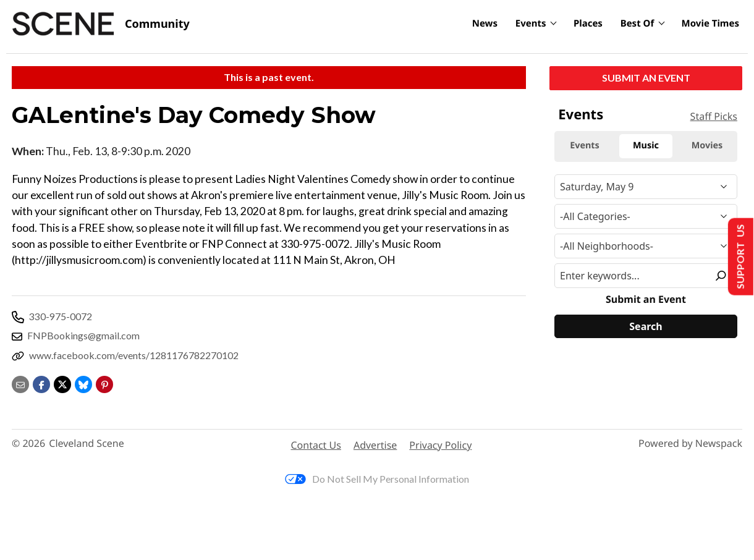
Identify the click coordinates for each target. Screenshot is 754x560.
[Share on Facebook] (41, 383)
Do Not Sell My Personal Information (377, 479)
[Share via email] (20, 383)
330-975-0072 (61, 316)
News (485, 23)
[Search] (646, 326)
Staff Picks (714, 116)
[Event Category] (646, 216)
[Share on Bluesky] (83, 383)
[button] (104, 383)
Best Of (638, 23)
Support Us (739, 257)
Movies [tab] (707, 146)
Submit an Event (646, 78)
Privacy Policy (440, 445)
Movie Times (710, 23)
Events (531, 23)
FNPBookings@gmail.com (83, 335)
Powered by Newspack (690, 443)
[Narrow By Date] (646, 187)
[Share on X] (62, 383)
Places (588, 23)
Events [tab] (585, 146)
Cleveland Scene (87, 443)
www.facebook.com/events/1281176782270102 (134, 355)
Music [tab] (646, 146)
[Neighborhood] (646, 246)
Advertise (375, 445)
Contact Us (316, 445)
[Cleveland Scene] (101, 24)
